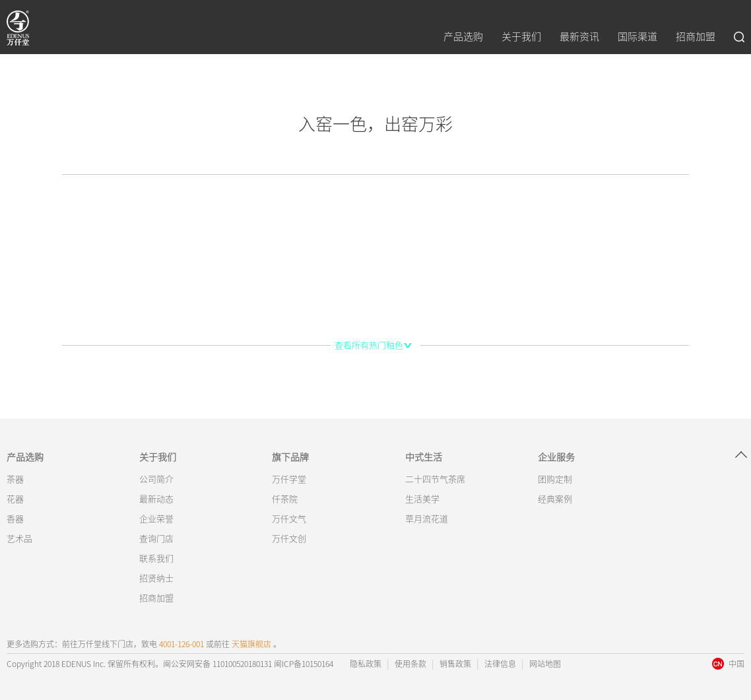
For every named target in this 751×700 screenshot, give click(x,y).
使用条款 (410, 664)
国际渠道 (637, 37)
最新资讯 (579, 37)
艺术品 (19, 539)
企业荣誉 (156, 519)
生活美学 (422, 499)
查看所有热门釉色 (369, 345)
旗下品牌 (290, 457)
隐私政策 (366, 664)
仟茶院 (285, 499)
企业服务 (556, 457)
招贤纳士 (156, 578)
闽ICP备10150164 (303, 664)
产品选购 (463, 37)
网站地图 (545, 664)
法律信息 (500, 664)
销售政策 (455, 664)
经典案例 (555, 499)
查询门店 (156, 539)
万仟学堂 (289, 479)
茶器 (15, 479)
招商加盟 (696, 37)
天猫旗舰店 (251, 644)
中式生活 (424, 457)
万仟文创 (289, 539)
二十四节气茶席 (435, 479)
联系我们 (156, 558)
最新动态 (156, 499)
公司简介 (156, 479)
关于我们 (521, 37)
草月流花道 (427, 519)
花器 (15, 499)
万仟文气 (289, 519)
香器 (15, 519)
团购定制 (555, 479)
